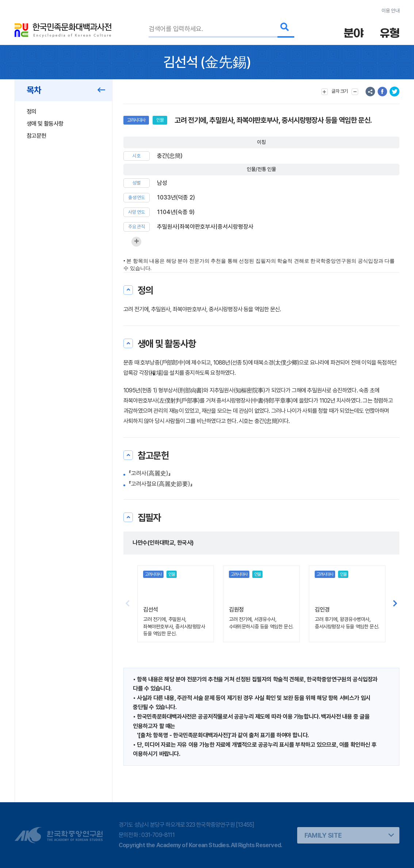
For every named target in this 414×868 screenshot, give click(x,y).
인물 (160, 120)
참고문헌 (36, 136)
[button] (395, 604)
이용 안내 (390, 11)
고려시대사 (136, 120)
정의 (32, 112)
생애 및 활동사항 (45, 124)
